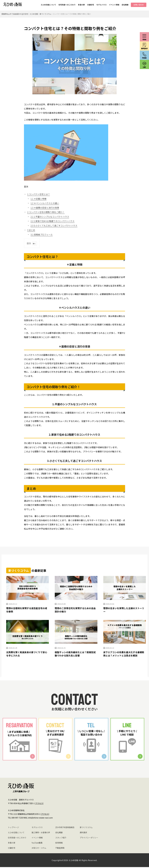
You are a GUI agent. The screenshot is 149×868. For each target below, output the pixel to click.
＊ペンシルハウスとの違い (45, 203)
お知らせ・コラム (39, 849)
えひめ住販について (48, 5)
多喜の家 (81, 5)
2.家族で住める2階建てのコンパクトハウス (53, 221)
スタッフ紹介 (61, 838)
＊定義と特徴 (39, 199)
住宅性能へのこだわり (67, 5)
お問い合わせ (139, 5)
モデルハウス (101, 5)
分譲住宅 (91, 5)
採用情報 (59, 844)
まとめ (31, 230)
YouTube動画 (37, 844)
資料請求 (83, 833)
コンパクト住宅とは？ (39, 194)
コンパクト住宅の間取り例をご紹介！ (46, 212)
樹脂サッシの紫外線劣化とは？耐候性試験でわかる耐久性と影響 (75, 655)
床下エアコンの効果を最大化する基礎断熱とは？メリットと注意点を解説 (124, 655)
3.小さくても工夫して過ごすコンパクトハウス (54, 226)
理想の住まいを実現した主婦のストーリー (124, 610)
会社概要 (125, 5)
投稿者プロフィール (42, 234)
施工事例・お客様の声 (41, 833)
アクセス (39, 804)
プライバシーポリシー (89, 838)
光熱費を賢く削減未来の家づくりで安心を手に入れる (27, 655)
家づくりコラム (86, 828)
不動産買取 (60, 849)
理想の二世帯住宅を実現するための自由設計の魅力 (75, 610)
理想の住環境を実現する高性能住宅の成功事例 (27, 610)
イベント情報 (114, 5)
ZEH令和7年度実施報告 (65, 828)
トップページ (13, 828)
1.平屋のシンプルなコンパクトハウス (50, 217)
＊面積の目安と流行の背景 (45, 208)
